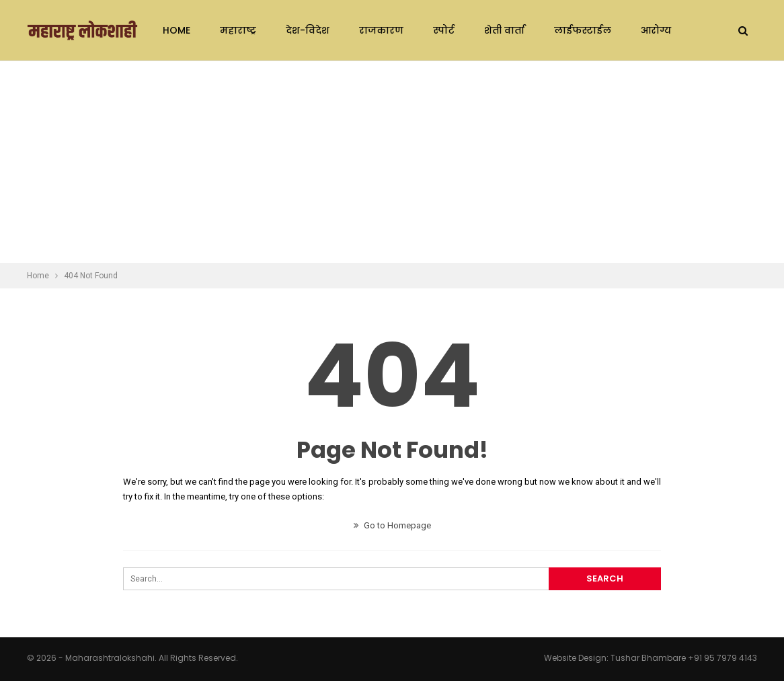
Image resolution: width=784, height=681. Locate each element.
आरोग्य (656, 30)
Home (177, 30)
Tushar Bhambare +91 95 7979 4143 (684, 658)
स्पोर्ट (444, 30)
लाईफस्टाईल (583, 30)
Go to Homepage (392, 525)
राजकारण (381, 30)
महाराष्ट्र (238, 30)
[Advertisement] (392, 162)
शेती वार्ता (504, 30)
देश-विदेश (308, 30)
